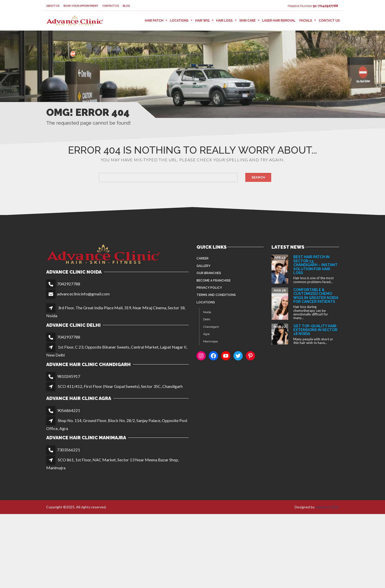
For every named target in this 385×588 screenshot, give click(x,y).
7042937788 (69, 337)
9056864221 (69, 410)
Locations (179, 21)
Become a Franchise (214, 281)
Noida (207, 312)
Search (258, 177)
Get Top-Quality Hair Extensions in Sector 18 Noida (315, 330)
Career (203, 258)
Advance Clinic (327, 507)
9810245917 (69, 376)
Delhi (207, 319)
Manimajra (210, 341)
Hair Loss (224, 21)
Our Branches (209, 273)
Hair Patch (154, 21)
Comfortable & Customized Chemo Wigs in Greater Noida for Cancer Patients (316, 296)
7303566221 (69, 450)
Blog (126, 6)
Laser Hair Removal (279, 21)
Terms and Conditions (216, 295)
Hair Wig (202, 21)
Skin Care (247, 21)
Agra (206, 334)
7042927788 (69, 284)
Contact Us (110, 6)
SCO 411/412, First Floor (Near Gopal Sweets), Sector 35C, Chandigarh (120, 386)
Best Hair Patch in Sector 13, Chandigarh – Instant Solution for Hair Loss (315, 265)
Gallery (203, 266)
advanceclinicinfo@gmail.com (83, 294)
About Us (53, 6)
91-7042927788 (325, 6)
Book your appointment (81, 6)
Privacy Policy (209, 288)
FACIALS (306, 21)
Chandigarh (211, 327)
